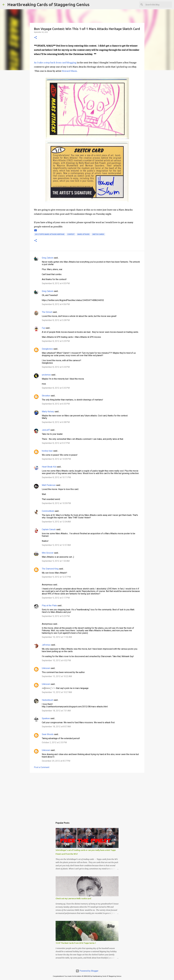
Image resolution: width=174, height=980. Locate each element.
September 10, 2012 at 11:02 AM (57, 637)
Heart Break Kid (49, 467)
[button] (36, 38)
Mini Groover (48, 553)
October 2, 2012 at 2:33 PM (54, 742)
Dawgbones (47, 349)
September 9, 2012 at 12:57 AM (56, 545)
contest (71, 234)
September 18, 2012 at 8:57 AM (56, 727)
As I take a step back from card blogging (55, 63)
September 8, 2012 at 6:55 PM (56, 404)
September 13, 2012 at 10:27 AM (57, 692)
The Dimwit (47, 312)
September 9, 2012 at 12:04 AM (56, 522)
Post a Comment (42, 767)
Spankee (46, 718)
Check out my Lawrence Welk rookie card (73, 899)
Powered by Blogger (87, 971)
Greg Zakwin (48, 258)
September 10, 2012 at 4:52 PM (56, 660)
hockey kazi (47, 451)
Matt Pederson (49, 485)
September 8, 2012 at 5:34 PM (56, 367)
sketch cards (98, 234)
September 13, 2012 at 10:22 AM (57, 676)
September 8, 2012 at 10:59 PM (56, 503)
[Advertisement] (87, 795)
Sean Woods (48, 734)
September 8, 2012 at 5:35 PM (56, 388)
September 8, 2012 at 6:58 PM (56, 422)
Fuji (43, 328)
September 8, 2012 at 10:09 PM (56, 459)
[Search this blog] (158, 5)
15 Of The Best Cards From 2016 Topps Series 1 (76, 943)
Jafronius (46, 645)
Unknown (46, 668)
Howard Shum (69, 71)
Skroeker (46, 396)
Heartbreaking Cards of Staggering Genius (48, 4)
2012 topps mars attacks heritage (50, 234)
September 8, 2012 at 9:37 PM (56, 443)
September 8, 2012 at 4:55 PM (56, 283)
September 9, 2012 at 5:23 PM (56, 616)
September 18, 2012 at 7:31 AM (56, 711)
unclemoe (46, 375)
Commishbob (48, 511)
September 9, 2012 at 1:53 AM (56, 561)
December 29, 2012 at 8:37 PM (56, 761)
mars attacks (83, 234)
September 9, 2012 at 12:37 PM (56, 577)
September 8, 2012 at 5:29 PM (56, 341)
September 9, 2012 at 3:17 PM (56, 598)
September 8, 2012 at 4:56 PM (56, 304)
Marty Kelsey (48, 412)
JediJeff (46, 430)
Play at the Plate (49, 606)
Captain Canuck (49, 529)
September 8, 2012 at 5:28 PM (56, 320)
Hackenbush (47, 700)
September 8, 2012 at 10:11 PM (56, 477)
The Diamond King (50, 569)
